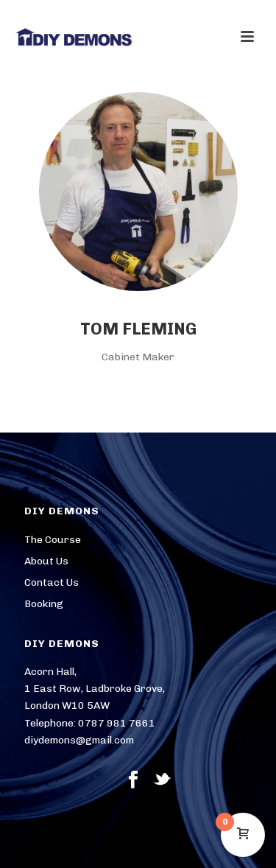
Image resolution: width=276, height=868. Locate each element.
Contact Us (52, 582)
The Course (53, 540)
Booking (44, 604)
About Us (46, 561)
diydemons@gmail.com (79, 740)
